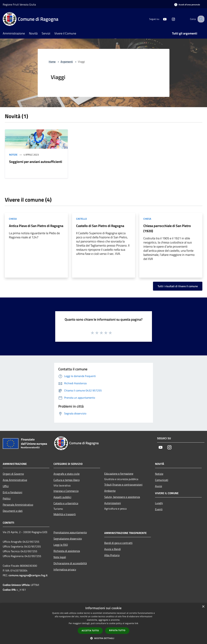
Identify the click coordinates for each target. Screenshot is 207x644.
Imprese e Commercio (66, 491)
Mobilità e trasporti (65, 514)
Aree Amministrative (15, 480)
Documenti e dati (13, 511)
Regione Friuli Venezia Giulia (19, 4)
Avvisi (159, 486)
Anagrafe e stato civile (67, 474)
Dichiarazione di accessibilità (70, 563)
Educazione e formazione (119, 474)
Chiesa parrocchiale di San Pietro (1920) (167, 228)
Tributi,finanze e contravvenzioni (123, 485)
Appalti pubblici (62, 497)
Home (52, 62)
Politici (7, 498)
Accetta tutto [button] (90, 631)
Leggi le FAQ (61, 545)
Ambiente (110, 491)
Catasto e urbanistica (66, 503)
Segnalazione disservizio (68, 539)
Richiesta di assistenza (67, 551)
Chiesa (13, 219)
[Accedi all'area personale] (187, 5)
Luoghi (159, 503)
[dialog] (103, 624)
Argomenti (67, 62)
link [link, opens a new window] (136, 623)
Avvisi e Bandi (113, 549)
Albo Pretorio (112, 555)
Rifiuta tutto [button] (117, 630)
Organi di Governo (13, 474)
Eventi (159, 509)
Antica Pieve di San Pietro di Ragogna (36, 226)
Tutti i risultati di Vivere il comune (178, 286)
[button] (104, 638)
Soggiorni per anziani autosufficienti (36, 162)
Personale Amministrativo (18, 505)
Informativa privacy (65, 569)
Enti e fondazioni (13, 492)
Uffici (6, 486)
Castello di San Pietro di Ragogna (100, 226)
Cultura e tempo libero (67, 480)
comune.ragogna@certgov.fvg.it (28, 575)
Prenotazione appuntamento (70, 532)
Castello (81, 219)
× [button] (203, 607)
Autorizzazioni (113, 503)
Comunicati (162, 480)
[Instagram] (170, 19)
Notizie (13, 155)
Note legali (60, 557)
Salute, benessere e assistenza (122, 497)
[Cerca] (200, 19)
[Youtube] (161, 19)
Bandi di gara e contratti (118, 543)
